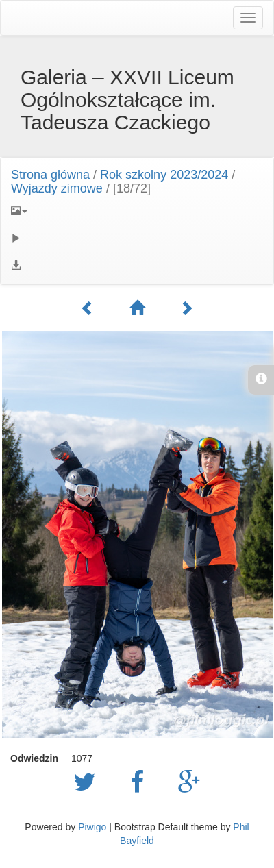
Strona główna (50, 175)
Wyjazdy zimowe (57, 188)
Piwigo (92, 827)
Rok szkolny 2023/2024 (164, 175)
